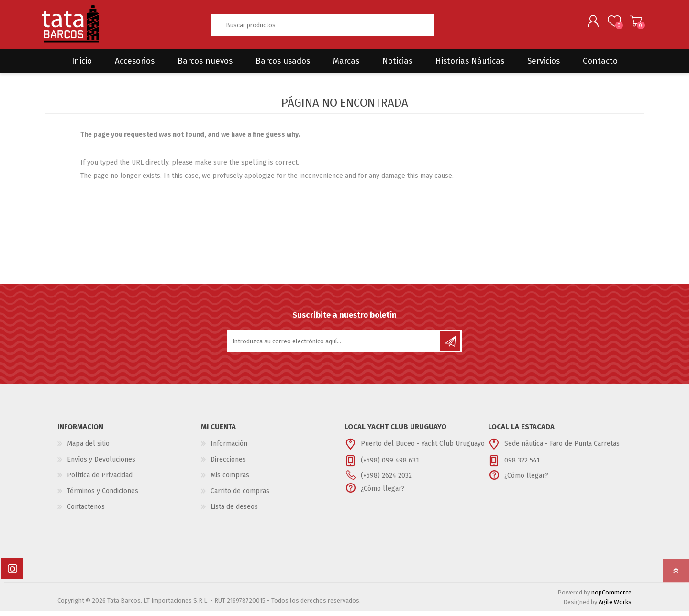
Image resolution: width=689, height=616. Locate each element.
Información (229, 448)
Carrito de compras (633, 23)
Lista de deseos (234, 511)
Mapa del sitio (88, 448)
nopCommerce (611, 597)
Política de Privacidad (100, 480)
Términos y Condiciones (103, 496)
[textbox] (322, 27)
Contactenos (86, 511)
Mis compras (230, 480)
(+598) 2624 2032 (386, 480)
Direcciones (228, 464)
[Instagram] (12, 573)
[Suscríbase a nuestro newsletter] (334, 346)
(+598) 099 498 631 (390, 465)
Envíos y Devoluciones (101, 464)
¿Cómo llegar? (383, 493)
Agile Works (615, 607)
